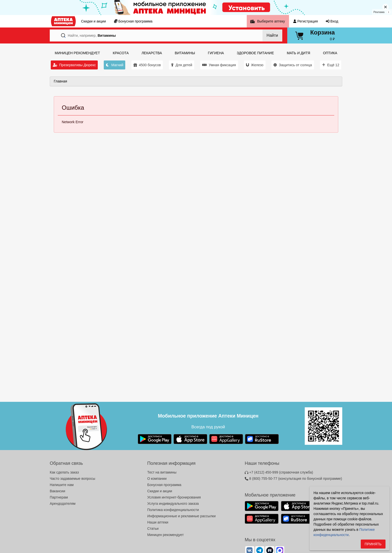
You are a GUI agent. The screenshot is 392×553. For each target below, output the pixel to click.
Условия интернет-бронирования (174, 497)
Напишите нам (62, 485)
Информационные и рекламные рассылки (181, 516)
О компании (157, 479)
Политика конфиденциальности (173, 510)
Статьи (153, 529)
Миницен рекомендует (165, 535)
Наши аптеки (158, 522)
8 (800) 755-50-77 (293, 479)
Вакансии (57, 491)
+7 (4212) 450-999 (279, 472)
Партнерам (59, 497)
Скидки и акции (160, 491)
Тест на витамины (162, 472)
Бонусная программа (164, 485)
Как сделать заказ (64, 472)
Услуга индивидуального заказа (173, 504)
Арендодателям (63, 504)
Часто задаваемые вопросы (72, 479)
